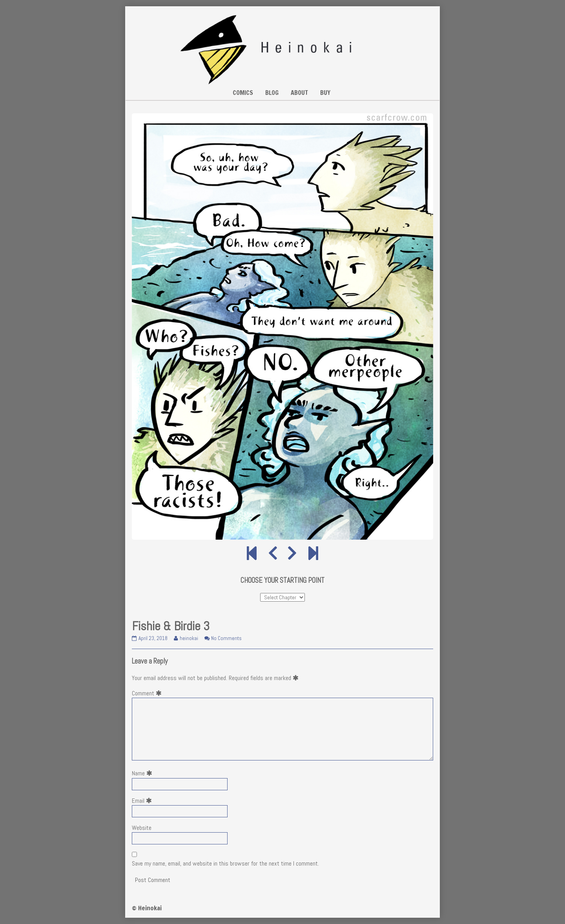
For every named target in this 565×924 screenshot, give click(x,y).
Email (143, 801)
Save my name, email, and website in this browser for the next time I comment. (225, 863)
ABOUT (299, 93)
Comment (148, 693)
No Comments (226, 638)
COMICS (243, 93)
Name (144, 773)
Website (142, 828)
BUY (325, 93)
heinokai (189, 638)
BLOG (272, 93)
